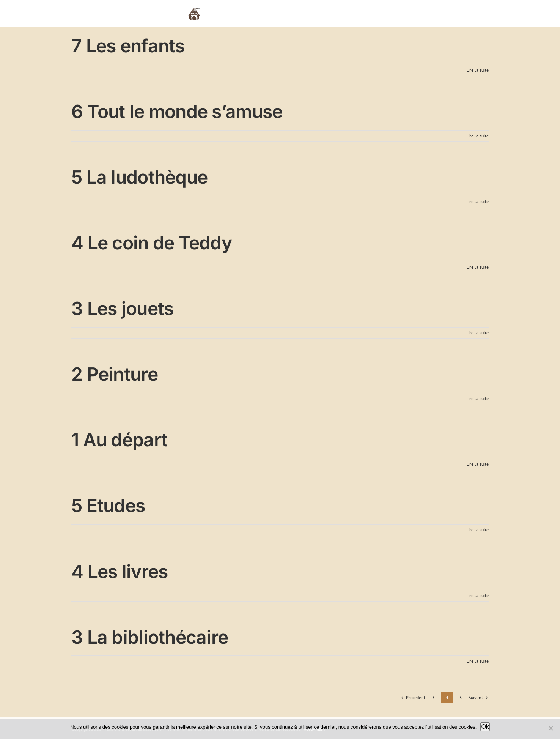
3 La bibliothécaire (150, 637)
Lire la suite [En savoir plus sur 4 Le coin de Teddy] (477, 267)
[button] (477, 13)
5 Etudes (108, 505)
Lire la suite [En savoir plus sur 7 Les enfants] (477, 70)
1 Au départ (119, 440)
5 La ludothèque (139, 177)
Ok (485, 727)
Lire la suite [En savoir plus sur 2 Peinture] (477, 398)
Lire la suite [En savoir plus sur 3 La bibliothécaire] (477, 661)
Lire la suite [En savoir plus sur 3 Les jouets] (477, 333)
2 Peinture (115, 374)
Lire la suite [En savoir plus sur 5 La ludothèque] (477, 201)
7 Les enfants (128, 46)
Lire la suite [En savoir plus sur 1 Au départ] (477, 464)
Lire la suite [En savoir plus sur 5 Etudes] (477, 530)
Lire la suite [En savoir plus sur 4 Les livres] (477, 595)
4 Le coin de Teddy (152, 243)
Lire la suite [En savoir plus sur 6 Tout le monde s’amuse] (477, 136)
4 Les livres (120, 571)
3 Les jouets (122, 308)
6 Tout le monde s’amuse (177, 111)
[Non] (551, 728)
